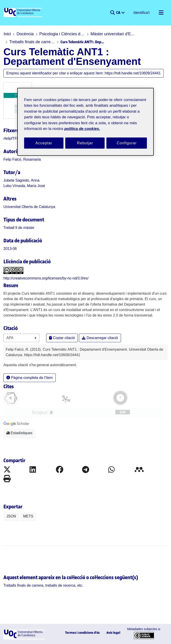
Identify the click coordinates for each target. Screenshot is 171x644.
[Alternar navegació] (161, 13)
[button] (112, 13)
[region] (85, 122)
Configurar (127, 143)
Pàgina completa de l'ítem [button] (30, 378)
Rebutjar (85, 143)
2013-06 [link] (10, 249)
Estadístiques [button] (19, 433)
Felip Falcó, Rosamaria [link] (22, 159)
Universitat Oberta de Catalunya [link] (29, 207)
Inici (7, 34)
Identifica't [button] (142, 13)
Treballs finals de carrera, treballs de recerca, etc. (32, 42)
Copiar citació (62, 338)
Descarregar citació (100, 338)
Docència (25, 34)
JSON (11, 516)
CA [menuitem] (119, 12)
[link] (19, 228)
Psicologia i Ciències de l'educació (62, 34)
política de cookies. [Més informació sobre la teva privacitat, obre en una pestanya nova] (82, 129)
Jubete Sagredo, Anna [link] (21, 180)
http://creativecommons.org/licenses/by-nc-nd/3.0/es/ (46, 278)
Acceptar (44, 143)
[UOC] (23, 13)
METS (28, 516)
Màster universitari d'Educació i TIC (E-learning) (113, 34)
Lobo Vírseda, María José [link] (24, 186)
